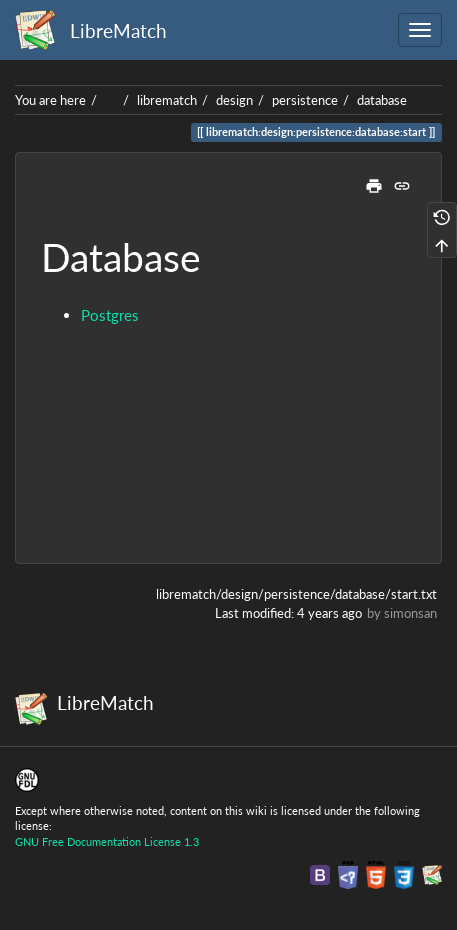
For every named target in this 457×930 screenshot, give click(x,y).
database (382, 100)
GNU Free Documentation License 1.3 (107, 841)
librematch (167, 100)
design (234, 100)
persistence (305, 100)
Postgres (110, 315)
